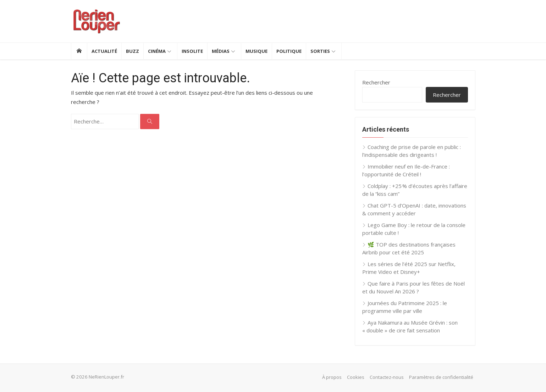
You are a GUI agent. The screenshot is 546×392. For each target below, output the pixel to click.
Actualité (104, 51)
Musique (257, 51)
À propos (332, 377)
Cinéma (157, 51)
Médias (221, 51)
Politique (289, 51)
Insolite (192, 51)
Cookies (356, 377)
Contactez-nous (387, 377)
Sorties (320, 51)
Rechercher (376, 82)
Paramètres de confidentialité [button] (441, 377)
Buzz (133, 51)
